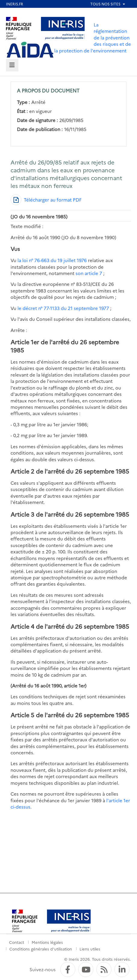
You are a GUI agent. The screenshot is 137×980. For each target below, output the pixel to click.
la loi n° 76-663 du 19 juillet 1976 (52, 260)
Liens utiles (90, 949)
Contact (17, 942)
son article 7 (89, 273)
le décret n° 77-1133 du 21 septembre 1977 (63, 308)
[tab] (12, 65)
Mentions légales (47, 942)
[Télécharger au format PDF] (46, 200)
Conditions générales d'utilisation (41, 949)
